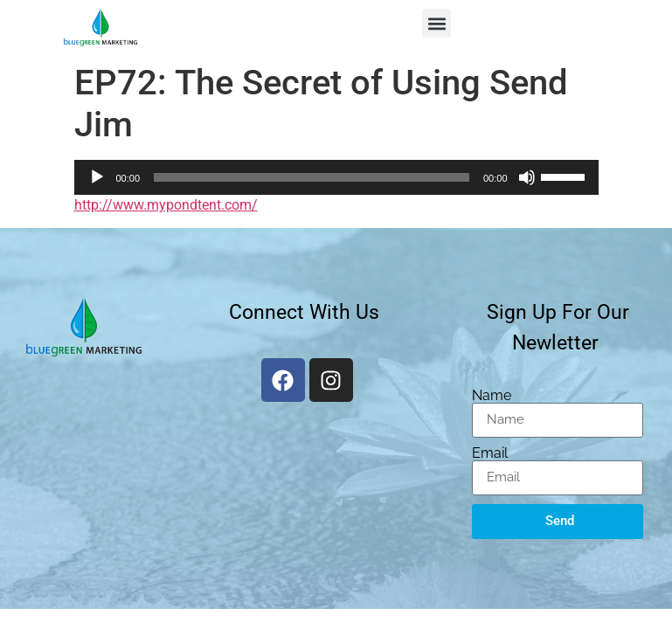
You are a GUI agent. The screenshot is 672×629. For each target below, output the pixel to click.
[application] (336, 177)
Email (490, 453)
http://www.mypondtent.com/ (166, 205)
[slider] (312, 177)
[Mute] (527, 177)
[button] (436, 23)
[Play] (97, 177)
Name (492, 396)
